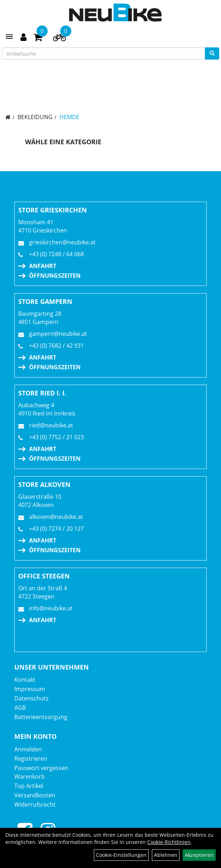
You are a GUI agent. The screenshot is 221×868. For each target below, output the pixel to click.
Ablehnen (166, 855)
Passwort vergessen (41, 768)
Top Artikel (29, 786)
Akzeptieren (199, 855)
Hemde (69, 117)
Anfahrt (43, 266)
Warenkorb (30, 776)
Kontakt (25, 680)
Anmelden (28, 749)
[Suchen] (212, 53)
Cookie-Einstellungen (121, 855)
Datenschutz (32, 698)
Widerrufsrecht (35, 804)
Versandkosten (35, 795)
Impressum (30, 689)
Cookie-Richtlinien (169, 842)
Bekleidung (35, 117)
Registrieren (31, 759)
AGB (20, 708)
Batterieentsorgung (41, 717)
